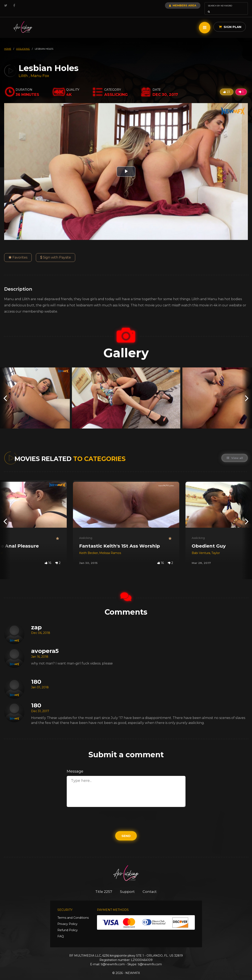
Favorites (18, 252)
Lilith (24, 70)
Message (75, 766)
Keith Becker (89, 547)
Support (128, 886)
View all (234, 452)
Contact (150, 886)
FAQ (61, 931)
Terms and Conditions (73, 912)
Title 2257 (103, 886)
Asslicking (86, 532)
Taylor (216, 547)
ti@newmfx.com (113, 959)
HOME (8, 43)
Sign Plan (230, 21)
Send (126, 830)
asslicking (23, 43)
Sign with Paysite (56, 252)
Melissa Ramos (110, 547)
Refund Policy (68, 925)
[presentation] (5, 392)
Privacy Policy (67, 918)
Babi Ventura (201, 547)
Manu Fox (40, 70)
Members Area (171, 5)
